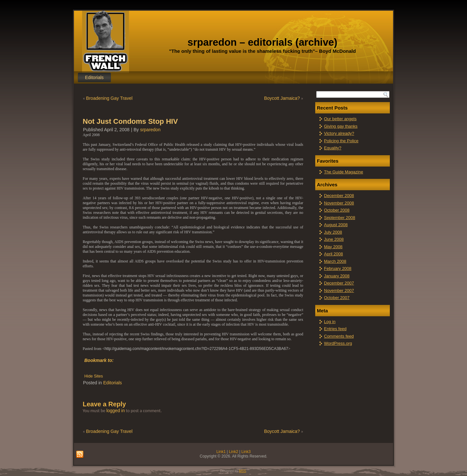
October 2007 (337, 298)
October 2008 (337, 210)
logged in (116, 411)
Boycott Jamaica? (282, 98)
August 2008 (336, 225)
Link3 (246, 452)
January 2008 (337, 276)
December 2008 (339, 196)
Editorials (94, 77)
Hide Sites (94, 376)
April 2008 (334, 254)
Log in (330, 322)
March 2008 (335, 261)
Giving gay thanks (341, 126)
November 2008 (339, 203)
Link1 (221, 452)
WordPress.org (338, 343)
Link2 (234, 452)
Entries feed (335, 329)
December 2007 (339, 283)
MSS (243, 471)
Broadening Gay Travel (109, 98)
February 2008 (338, 268)
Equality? (333, 148)
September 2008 (340, 218)
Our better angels (340, 119)
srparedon (150, 130)
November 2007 (339, 290)
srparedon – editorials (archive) (262, 42)
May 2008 (333, 247)
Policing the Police (341, 141)
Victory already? (339, 133)
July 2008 (333, 232)
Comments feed (339, 336)
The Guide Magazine (344, 172)
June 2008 (334, 239)
